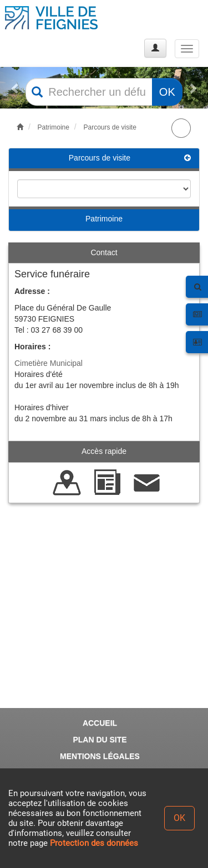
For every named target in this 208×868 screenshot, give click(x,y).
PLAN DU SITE (100, 740)
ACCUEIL (100, 723)
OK (167, 92)
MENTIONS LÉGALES (100, 756)
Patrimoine (54, 127)
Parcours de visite (110, 127)
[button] (16, 88)
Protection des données (94, 843)
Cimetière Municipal (49, 363)
